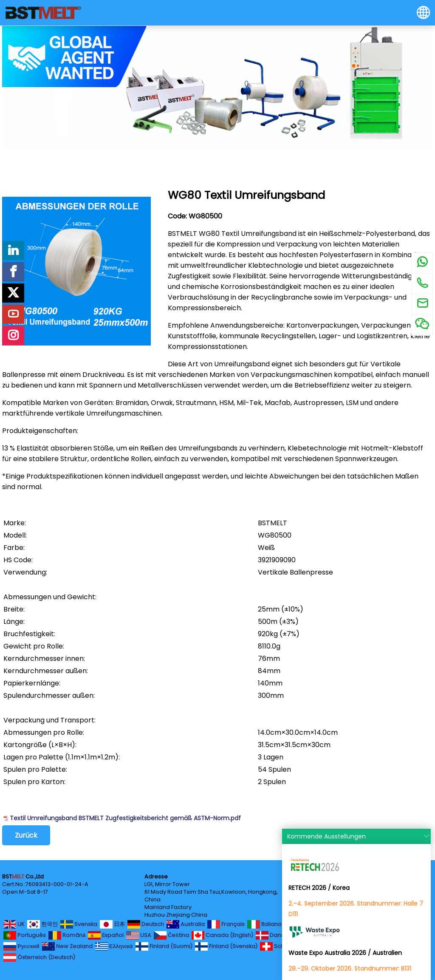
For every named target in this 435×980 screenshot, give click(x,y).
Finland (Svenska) (226, 946)
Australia (186, 924)
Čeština (171, 935)
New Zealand (67, 946)
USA (139, 935)
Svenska (79, 924)
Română (67, 935)
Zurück (26, 835)
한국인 (42, 924)
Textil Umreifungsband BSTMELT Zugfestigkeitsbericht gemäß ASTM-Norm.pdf (125, 818)
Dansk (271, 935)
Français (226, 924)
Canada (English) (222, 935)
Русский (21, 946)
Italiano (264, 924)
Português (25, 935)
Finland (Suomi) (164, 946)
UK (14, 924)
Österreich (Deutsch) (39, 957)
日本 (112, 924)
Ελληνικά (114, 946)
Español (106, 935)
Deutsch (146, 924)
